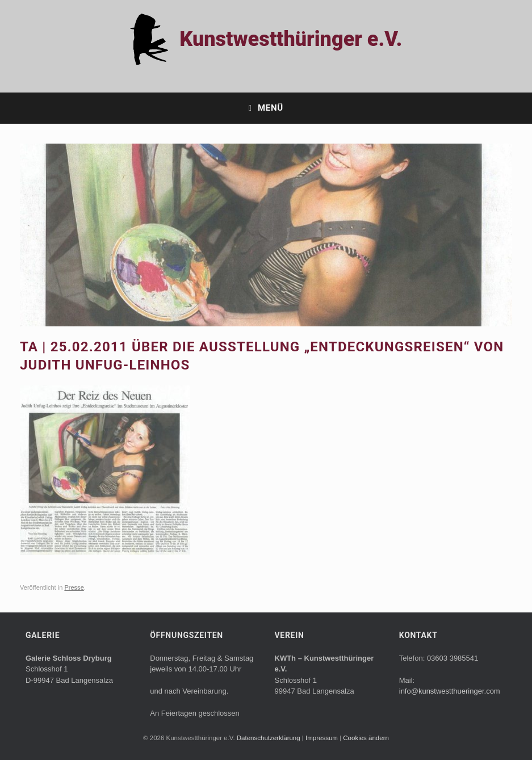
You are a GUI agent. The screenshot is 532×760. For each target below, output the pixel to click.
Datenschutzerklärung (269, 738)
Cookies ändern (366, 738)
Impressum (322, 738)
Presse (74, 587)
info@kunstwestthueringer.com (450, 691)
